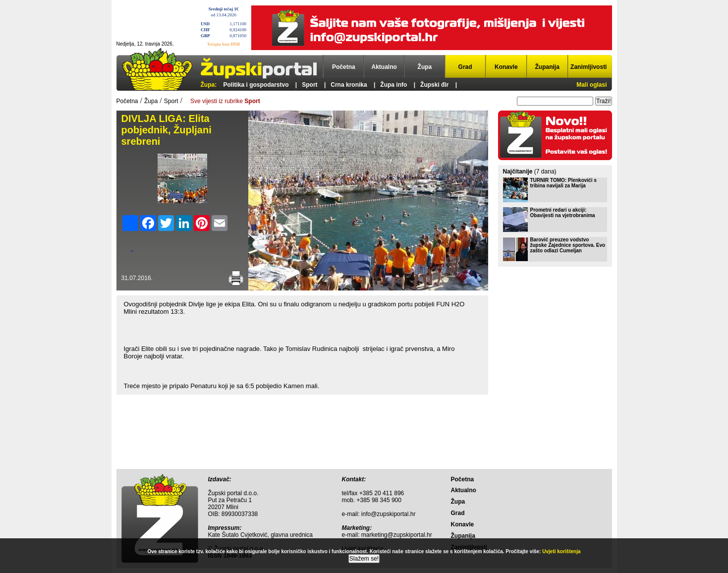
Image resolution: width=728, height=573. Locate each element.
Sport (309, 85)
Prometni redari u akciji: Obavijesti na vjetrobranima (563, 213)
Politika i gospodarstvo (256, 85)
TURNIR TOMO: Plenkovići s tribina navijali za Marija (563, 183)
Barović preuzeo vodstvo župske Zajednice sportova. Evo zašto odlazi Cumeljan (568, 245)
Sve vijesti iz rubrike (225, 101)
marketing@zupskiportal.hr (397, 535)
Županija (547, 67)
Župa (425, 67)
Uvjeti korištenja (561, 551)
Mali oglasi (591, 85)
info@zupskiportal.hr (389, 514)
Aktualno (384, 67)
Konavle (506, 67)
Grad (465, 67)
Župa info (393, 85)
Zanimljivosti (588, 67)
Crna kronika (349, 85)
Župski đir (434, 85)
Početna (344, 67)
